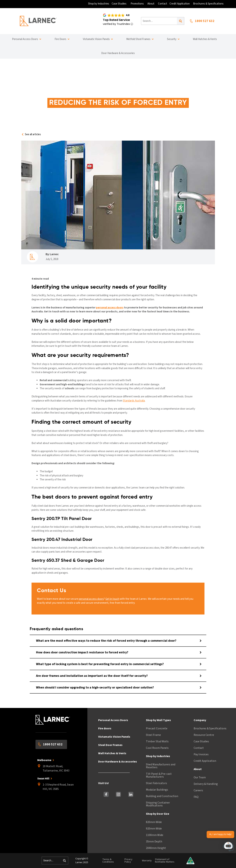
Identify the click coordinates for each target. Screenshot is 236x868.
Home (66, 93)
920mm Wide (154, 829)
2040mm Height (156, 848)
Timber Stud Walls (157, 741)
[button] (228, 847)
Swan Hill (43, 779)
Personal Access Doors (113, 720)
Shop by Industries (158, 756)
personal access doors (91, 599)
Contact (199, 748)
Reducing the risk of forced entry (147, 93)
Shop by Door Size (158, 814)
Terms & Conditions (108, 861)
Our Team (200, 777)
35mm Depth (154, 842)
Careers (198, 790)
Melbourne (44, 760)
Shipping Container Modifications (158, 804)
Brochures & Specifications (210, 728)
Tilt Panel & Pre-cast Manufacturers (159, 775)
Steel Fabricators (156, 783)
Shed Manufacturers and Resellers (161, 766)
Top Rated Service (116, 20)
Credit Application (205, 761)
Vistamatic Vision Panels (114, 737)
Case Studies (201, 741)
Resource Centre (204, 735)
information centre (91, 93)
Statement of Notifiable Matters (165, 861)
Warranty (147, 861)
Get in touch (112, 599)
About (198, 769)
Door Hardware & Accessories (118, 762)
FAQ (196, 797)
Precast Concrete (157, 728)
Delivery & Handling (206, 784)
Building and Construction (162, 796)
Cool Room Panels (157, 748)
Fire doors (105, 728)
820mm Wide (154, 822)
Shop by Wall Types (158, 720)
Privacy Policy (128, 861)
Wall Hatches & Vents (112, 753)
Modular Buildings (157, 790)
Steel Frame (153, 735)
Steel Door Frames (110, 745)
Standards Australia (134, 401)
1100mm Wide (155, 835)
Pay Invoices (201, 754)
